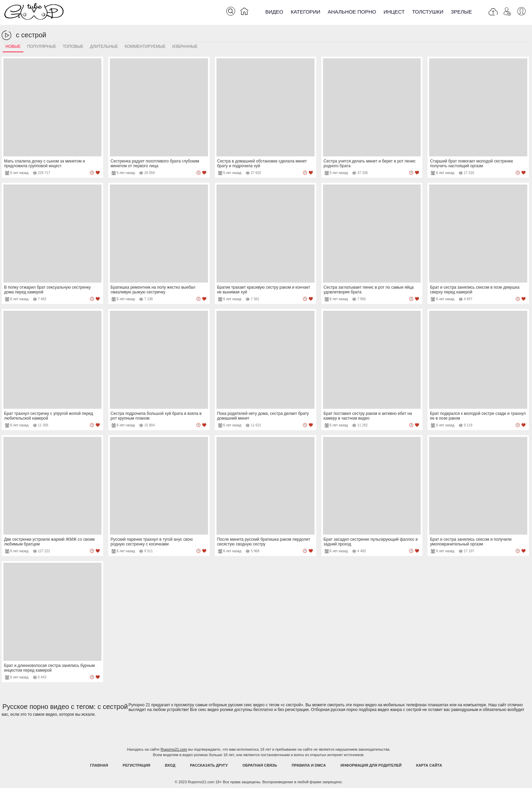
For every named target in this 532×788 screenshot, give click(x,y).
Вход (170, 765)
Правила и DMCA (309, 765)
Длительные (104, 46)
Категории (306, 12)
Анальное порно (352, 12)
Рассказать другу (209, 765)
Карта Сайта (429, 765)
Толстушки (428, 12)
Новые (13, 46)
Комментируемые (145, 46)
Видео (274, 12)
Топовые (73, 46)
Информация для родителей (371, 765)
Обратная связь (260, 765)
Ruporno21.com (174, 749)
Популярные (42, 46)
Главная (99, 765)
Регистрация (137, 765)
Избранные (185, 46)
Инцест (394, 12)
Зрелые (461, 12)
